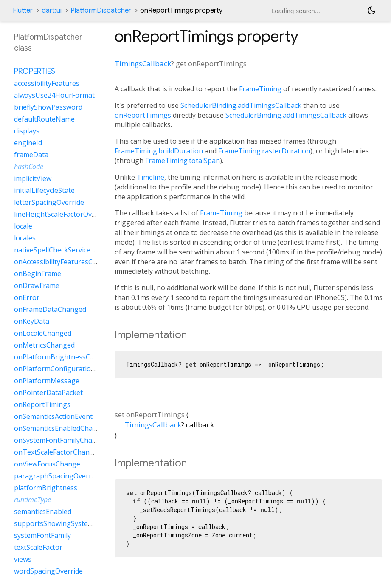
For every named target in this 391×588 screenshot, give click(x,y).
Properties (35, 71)
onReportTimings (143, 115)
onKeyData (32, 321)
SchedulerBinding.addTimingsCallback (241, 105)
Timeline (150, 177)
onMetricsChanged (44, 345)
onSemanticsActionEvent (53, 416)
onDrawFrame (37, 286)
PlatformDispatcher (101, 11)
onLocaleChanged (43, 333)
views (23, 559)
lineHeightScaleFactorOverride (62, 214)
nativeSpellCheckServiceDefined (65, 250)
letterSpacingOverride (49, 202)
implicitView (33, 178)
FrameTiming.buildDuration (159, 151)
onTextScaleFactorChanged (58, 452)
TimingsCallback (143, 64)
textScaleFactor (38, 547)
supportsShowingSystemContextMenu (76, 523)
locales (25, 238)
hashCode (29, 167)
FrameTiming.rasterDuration (264, 151)
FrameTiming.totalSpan (183, 161)
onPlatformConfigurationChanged (69, 369)
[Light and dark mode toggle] (371, 11)
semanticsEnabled (43, 512)
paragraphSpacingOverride (58, 476)
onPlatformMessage (47, 381)
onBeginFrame (38, 274)
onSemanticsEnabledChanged (61, 428)
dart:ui (52, 11)
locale (23, 226)
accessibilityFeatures (47, 83)
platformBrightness (46, 488)
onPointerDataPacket (48, 393)
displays (27, 131)
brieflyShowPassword (48, 107)
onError (27, 297)
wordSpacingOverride (48, 571)
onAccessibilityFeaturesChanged (65, 262)
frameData (31, 155)
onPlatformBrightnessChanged (64, 357)
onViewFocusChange (47, 464)
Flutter (23, 11)
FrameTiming (260, 89)
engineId (28, 143)
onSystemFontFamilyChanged (61, 440)
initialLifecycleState (44, 190)
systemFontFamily (42, 535)
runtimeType (32, 500)
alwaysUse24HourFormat (54, 95)
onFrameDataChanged (50, 309)
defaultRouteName (44, 119)
